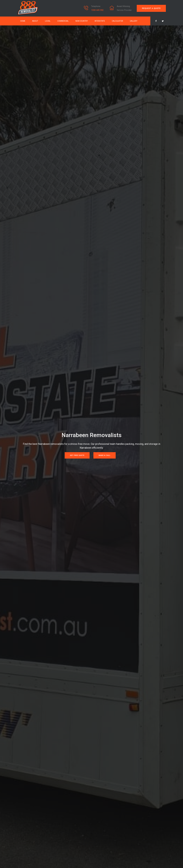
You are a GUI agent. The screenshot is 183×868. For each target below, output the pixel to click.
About (35, 21)
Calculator (117, 21)
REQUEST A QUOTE (151, 8)
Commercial (63, 21)
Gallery (134, 21)
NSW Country (82, 21)
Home (23, 21)
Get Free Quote (77, 455)
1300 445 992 (97, 10)
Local (48, 21)
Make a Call (105, 455)
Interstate (100, 21)
